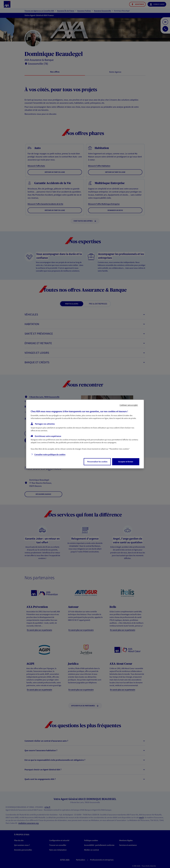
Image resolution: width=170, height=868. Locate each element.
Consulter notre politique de (50, 454)
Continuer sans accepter (129, 405)
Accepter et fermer (126, 462)
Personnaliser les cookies (97, 462)
